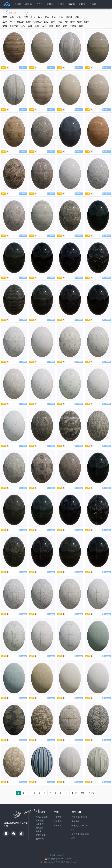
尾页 (83, 793)
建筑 (72, 22)
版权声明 (58, 821)
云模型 (61, 4)
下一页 (74, 793)
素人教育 (40, 828)
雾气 (53, 22)
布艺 (65, 26)
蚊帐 (81, 26)
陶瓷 (58, 26)
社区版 (18, 4)
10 (66, 793)
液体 (47, 17)
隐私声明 (58, 826)
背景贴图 (19, 22)
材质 (19, 17)
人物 (33, 17)
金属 (37, 26)
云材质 (71, 4)
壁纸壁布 (14, 26)
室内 (5, 26)
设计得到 (40, 839)
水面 (60, 22)
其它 (5, 17)
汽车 (26, 17)
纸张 (77, 17)
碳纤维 (69, 17)
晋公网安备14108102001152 (59, 859)
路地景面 (37, 22)
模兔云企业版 (42, 817)
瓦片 (46, 22)
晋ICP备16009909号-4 (58, 855)
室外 (5, 22)
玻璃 (51, 26)
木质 (23, 26)
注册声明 (58, 817)
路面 (12, 17)
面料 (30, 26)
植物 (87, 22)
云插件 (50, 4)
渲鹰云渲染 (41, 835)
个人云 (39, 4)
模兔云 (29, 4)
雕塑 (80, 22)
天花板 (73, 26)
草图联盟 (40, 821)
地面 (44, 26)
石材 (28, 22)
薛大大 (39, 832)
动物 (40, 17)
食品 (54, 17)
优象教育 (40, 824)
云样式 (93, 4)
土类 (61, 17)
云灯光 (82, 4)
